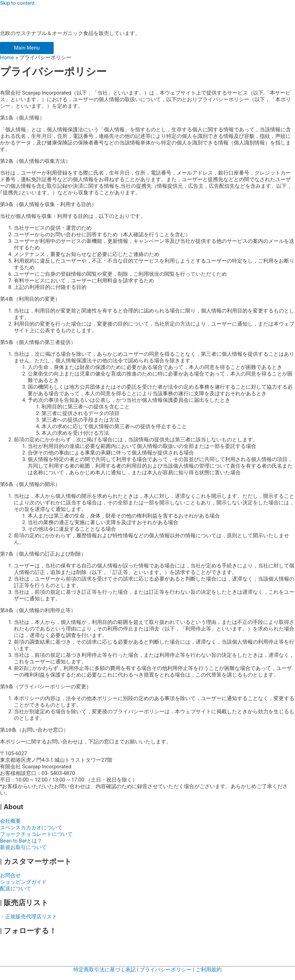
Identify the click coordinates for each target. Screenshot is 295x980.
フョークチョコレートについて (36, 841)
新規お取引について (23, 854)
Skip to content (17, 3)
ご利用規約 (209, 977)
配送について (16, 895)
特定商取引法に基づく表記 (105, 977)
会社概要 (10, 828)
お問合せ (10, 882)
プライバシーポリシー (166, 977)
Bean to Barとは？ (21, 848)
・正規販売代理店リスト (29, 924)
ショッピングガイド (23, 889)
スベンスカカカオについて (31, 835)
